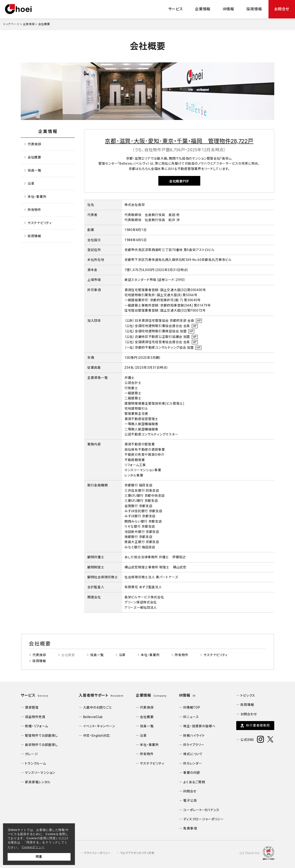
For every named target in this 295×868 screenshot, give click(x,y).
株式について (193, 754)
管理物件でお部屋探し (41, 736)
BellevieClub (93, 717)
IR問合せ (190, 791)
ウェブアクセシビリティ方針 (137, 853)
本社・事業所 (37, 197)
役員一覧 (34, 170)
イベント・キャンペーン (99, 726)
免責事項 (190, 828)
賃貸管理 (32, 707)
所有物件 (34, 210)
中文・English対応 (97, 736)
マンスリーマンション (40, 773)
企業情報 (203, 9)
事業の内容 (192, 773)
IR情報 (229, 9)
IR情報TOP (192, 707)
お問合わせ (249, 714)
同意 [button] (39, 857)
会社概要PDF (179, 181)
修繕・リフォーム (37, 726)
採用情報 (254, 9)
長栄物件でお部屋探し (41, 745)
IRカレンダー (193, 763)
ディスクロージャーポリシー (203, 819)
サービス (176, 9)
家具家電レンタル (38, 782)
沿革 (31, 184)
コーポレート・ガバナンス (201, 810)
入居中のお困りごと (97, 707)
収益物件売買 (35, 717)
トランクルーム (35, 763)
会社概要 (34, 157)
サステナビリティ (40, 223)
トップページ (11, 24)
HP (199, 321)
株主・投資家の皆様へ (199, 726)
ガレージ (31, 754)
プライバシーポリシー (97, 853)
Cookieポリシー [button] (33, 847)
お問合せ (282, 9)
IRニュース (191, 717)
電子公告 (190, 801)
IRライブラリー (194, 745)
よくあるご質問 (194, 782)
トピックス (248, 696)
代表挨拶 (34, 144)
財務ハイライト (194, 736)
